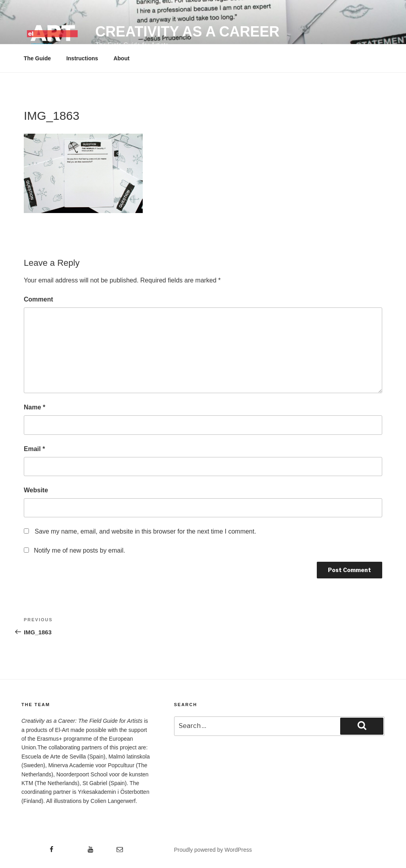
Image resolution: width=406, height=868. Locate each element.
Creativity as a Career (187, 32)
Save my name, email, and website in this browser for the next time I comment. (145, 531)
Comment (38, 299)
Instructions (82, 58)
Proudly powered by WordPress (213, 850)
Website (36, 490)
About (121, 58)
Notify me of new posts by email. (79, 550)
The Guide (37, 58)
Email (34, 449)
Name (34, 407)
